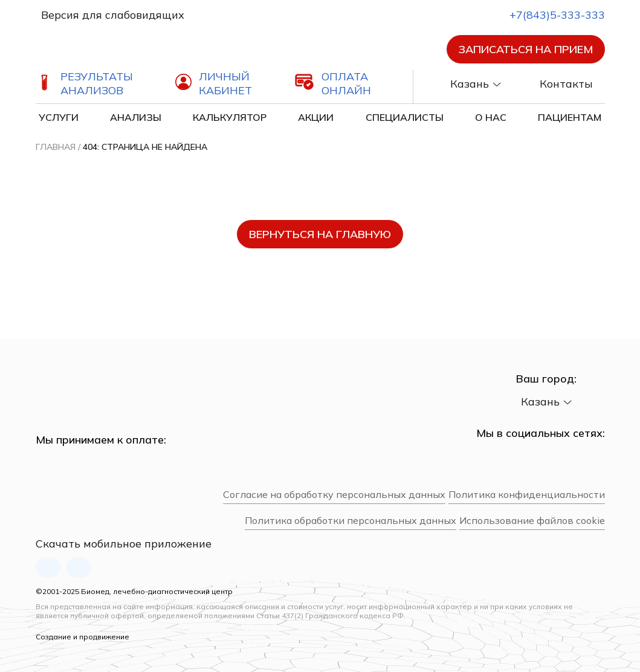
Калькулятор (230, 117)
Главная (56, 147)
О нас (491, 117)
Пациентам (570, 117)
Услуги (59, 117)
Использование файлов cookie (532, 521)
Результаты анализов (97, 83)
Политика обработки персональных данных (351, 521)
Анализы (136, 117)
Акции (316, 117)
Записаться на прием (526, 49)
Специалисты (405, 117)
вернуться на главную (320, 234)
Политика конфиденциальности (527, 495)
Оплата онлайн (346, 83)
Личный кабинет (225, 83)
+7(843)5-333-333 (546, 15)
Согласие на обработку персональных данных (334, 495)
